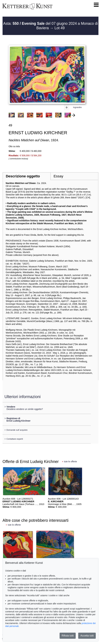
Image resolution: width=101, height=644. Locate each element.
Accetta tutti (87, 636)
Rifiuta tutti (68, 636)
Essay (58, 176)
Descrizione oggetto (23, 176)
